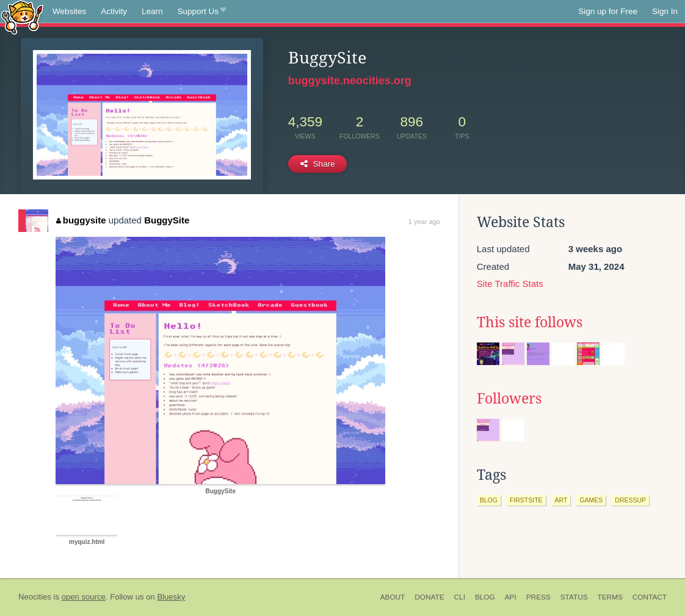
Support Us (202, 12)
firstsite (526, 500)
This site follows (530, 322)
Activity (114, 11)
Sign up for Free (608, 11)
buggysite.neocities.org (350, 81)
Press (538, 597)
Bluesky (171, 597)
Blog (485, 597)
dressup (630, 500)
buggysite (81, 220)
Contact (650, 597)
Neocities (35, 597)
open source (84, 597)
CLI (460, 597)
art (561, 500)
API (511, 597)
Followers (509, 399)
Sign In (665, 11)
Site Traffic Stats (510, 284)
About (393, 597)
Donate (429, 597)
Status (574, 597)
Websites (69, 11)
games (591, 500)
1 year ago (424, 222)
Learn (152, 11)
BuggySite (167, 220)
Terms (610, 597)
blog (489, 500)
